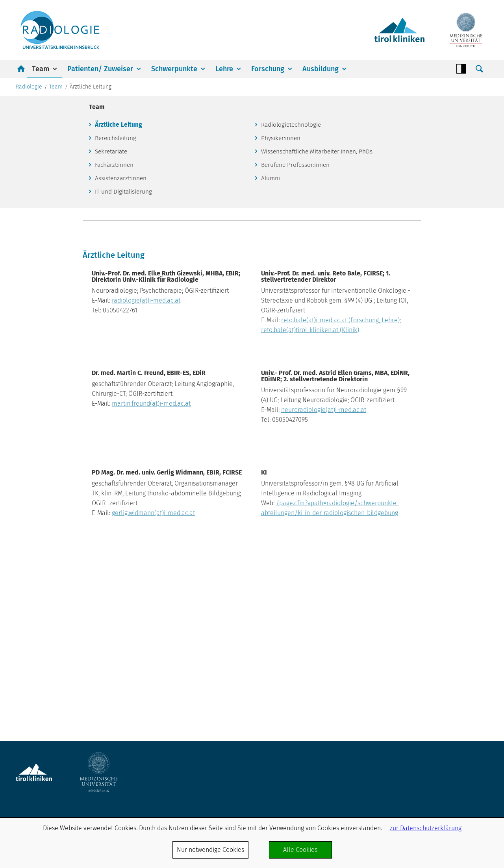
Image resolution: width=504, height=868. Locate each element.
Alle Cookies (300, 850)
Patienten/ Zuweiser (100, 69)
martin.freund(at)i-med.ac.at (204, 550)
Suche (479, 69)
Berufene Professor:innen (297, 285)
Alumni (271, 298)
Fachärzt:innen (116, 285)
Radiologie (29, 205)
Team (41, 69)
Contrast (461, 69)
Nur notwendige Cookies (210, 850)
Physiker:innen (282, 257)
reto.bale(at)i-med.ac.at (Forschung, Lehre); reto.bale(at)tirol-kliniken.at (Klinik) (363, 467)
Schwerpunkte (174, 69)
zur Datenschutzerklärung (426, 828)
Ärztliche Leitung (120, 243)
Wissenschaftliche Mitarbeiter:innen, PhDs (319, 271)
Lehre (224, 69)
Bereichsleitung (117, 257)
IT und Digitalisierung (125, 313)
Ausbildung (321, 69)
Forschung (268, 69)
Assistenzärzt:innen (122, 298)
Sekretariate (113, 271)
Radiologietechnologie (293, 243)
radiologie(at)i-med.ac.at (199, 438)
